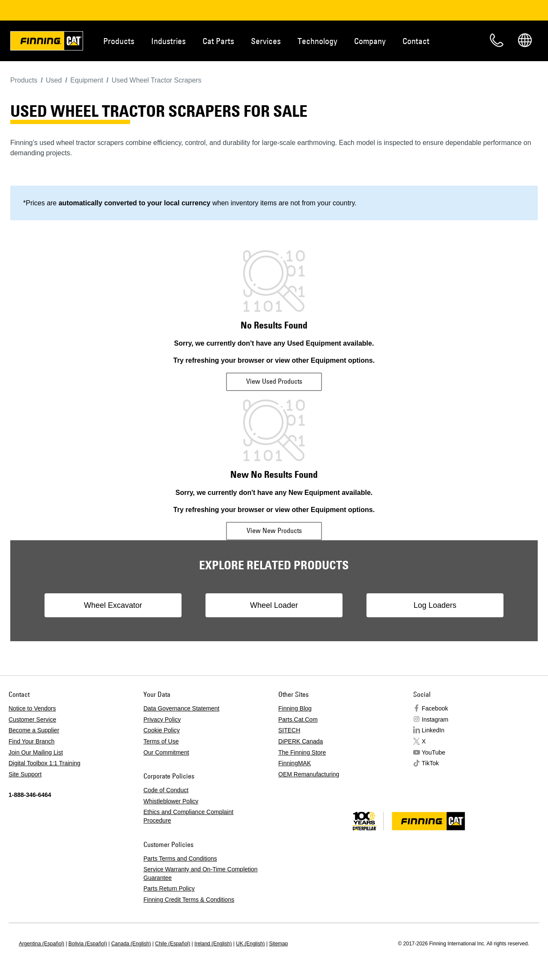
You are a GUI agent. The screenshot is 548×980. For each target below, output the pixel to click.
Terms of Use (161, 741)
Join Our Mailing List (36, 752)
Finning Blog (295, 708)
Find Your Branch (31, 741)
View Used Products (274, 381)
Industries (168, 41)
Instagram (435, 719)
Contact (416, 41)
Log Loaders (435, 605)
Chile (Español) (173, 944)
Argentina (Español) (42, 944)
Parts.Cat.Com (298, 719)
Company (370, 41)
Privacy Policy (162, 719)
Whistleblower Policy (171, 801)
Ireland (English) (213, 944)
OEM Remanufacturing (309, 774)
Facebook (435, 708)
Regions (525, 40)
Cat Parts (218, 41)
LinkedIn (433, 730)
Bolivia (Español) (88, 944)
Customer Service (32, 719)
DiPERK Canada (301, 741)
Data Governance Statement (181, 708)
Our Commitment (166, 752)
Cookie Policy (162, 730)
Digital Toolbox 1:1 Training (45, 763)
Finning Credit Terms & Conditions (189, 900)
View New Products (274, 530)
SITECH (289, 730)
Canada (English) (131, 944)
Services (266, 41)
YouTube (433, 752)
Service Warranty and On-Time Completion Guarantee (201, 873)
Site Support (25, 774)
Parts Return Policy (169, 888)
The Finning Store (302, 752)
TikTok (430, 763)
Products (119, 41)
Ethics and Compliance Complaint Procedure (188, 816)
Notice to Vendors (32, 708)
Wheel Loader (274, 605)
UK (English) (250, 944)
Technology (317, 41)
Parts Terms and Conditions (180, 859)
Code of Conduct (166, 790)
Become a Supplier (34, 730)
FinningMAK (295, 763)
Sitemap (278, 944)
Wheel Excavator (113, 605)
